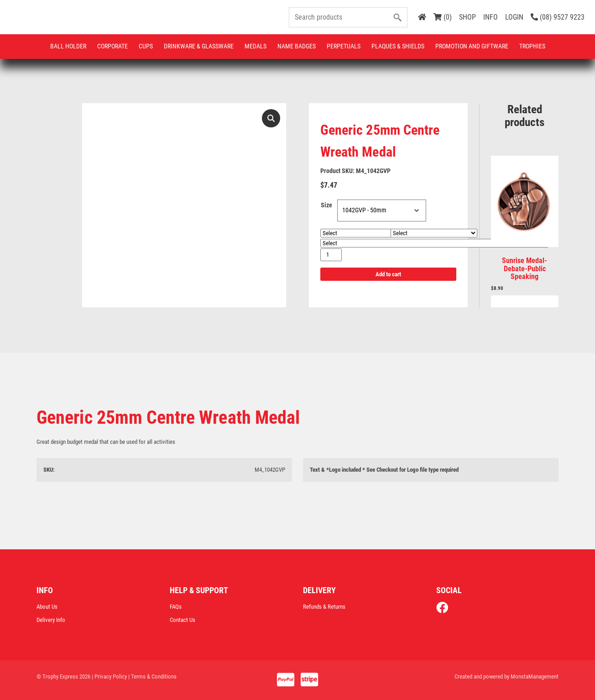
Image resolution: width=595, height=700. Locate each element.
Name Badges (297, 46)
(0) (443, 17)
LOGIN (514, 17)
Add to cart (388, 274)
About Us (47, 607)
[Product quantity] (331, 255)
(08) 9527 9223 (558, 17)
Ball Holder (68, 46)
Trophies (532, 46)
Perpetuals (344, 46)
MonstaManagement (535, 676)
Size (326, 205)
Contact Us (183, 620)
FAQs (176, 607)
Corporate (112, 46)
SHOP (467, 17)
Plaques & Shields (398, 46)
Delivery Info (51, 620)
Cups (146, 46)
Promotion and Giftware (472, 46)
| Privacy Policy (109, 676)
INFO (491, 17)
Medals (256, 46)
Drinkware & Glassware (199, 46)
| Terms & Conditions (152, 676)
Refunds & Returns (324, 607)
